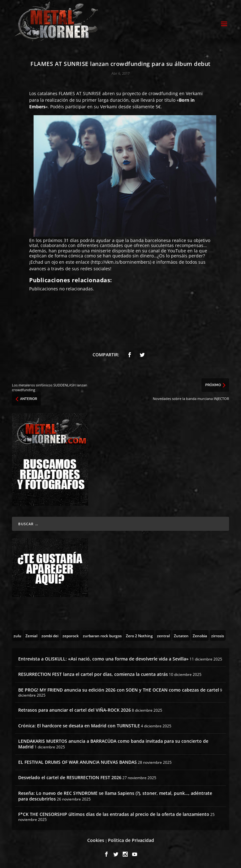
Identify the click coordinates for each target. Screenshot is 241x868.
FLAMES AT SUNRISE (80, 93)
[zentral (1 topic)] (163, 635)
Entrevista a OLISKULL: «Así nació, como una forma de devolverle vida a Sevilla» (103, 659)
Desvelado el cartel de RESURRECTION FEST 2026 (70, 777)
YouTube (177, 251)
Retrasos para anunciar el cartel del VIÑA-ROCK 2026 (75, 710)
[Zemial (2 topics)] (31, 635)
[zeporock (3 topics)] (71, 635)
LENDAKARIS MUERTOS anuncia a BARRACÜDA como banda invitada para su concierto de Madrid (113, 744)
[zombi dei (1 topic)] (50, 635)
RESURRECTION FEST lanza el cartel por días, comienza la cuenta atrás (93, 674)
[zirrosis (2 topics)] (218, 635)
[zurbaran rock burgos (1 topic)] (102, 635)
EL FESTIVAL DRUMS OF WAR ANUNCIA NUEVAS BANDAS (78, 762)
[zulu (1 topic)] (17, 635)
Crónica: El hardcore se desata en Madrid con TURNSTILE (79, 726)
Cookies (96, 840)
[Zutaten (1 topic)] (181, 635)
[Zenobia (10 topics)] (200, 635)
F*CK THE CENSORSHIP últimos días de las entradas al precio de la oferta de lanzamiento (114, 814)
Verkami (194, 93)
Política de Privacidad (131, 840)
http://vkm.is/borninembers (121, 262)
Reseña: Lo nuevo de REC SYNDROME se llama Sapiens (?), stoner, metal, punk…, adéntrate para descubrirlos (115, 796)
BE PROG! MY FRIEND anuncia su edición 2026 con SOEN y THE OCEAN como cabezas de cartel (119, 690)
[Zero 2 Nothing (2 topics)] (139, 635)
